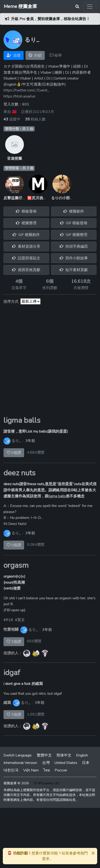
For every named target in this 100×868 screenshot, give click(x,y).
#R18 (8, 620)
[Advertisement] (50, 364)
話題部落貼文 (26, 258)
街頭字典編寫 (74, 246)
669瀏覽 (34, 641)
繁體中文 (44, 755)
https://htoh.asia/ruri (19, 96)
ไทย (47, 770)
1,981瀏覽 (36, 714)
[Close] (93, 853)
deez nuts (20, 473)
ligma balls (22, 420)
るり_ (16, 441)
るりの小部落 (62, 198)
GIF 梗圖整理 (74, 235)
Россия (61, 770)
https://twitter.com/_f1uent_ (26, 90)
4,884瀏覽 (36, 452)
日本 (86, 763)
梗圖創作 (74, 211)
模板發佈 (26, 211)
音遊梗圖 (15, 159)
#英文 (20, 620)
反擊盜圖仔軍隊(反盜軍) (23, 198)
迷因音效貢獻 (26, 270)
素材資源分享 (26, 246)
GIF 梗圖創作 (26, 235)
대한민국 (11, 770)
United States (66, 763)
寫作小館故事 (74, 258)
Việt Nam (31, 770)
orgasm (16, 565)
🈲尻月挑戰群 (39, 198)
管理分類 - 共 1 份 (19, 129)
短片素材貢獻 (74, 270)
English (82, 755)
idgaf (12, 673)
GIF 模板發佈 (74, 223)
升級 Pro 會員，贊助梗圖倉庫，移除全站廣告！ (50, 19)
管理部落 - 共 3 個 (19, 168)
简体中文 (64, 755)
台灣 (46, 763)
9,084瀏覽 (36, 545)
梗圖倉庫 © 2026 (16, 783)
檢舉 (56, 55)
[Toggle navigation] (90, 7)
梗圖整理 (26, 223)
